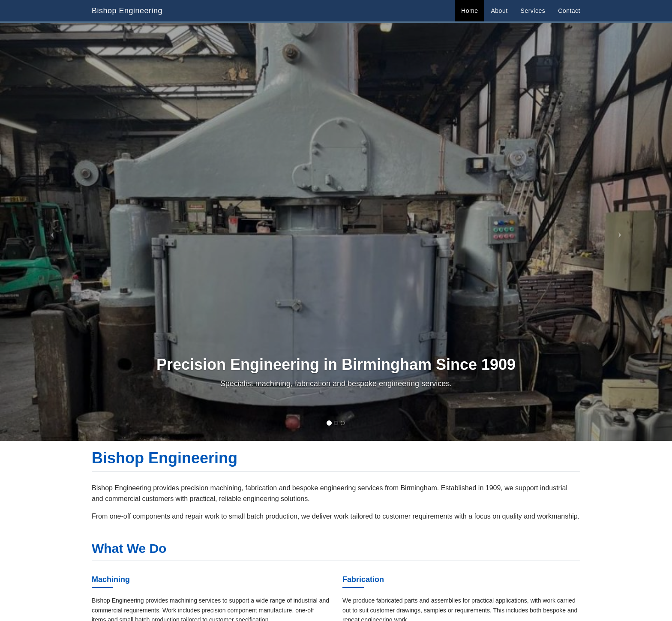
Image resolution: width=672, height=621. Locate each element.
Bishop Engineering (127, 11)
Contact (569, 11)
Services (533, 11)
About (499, 11)
